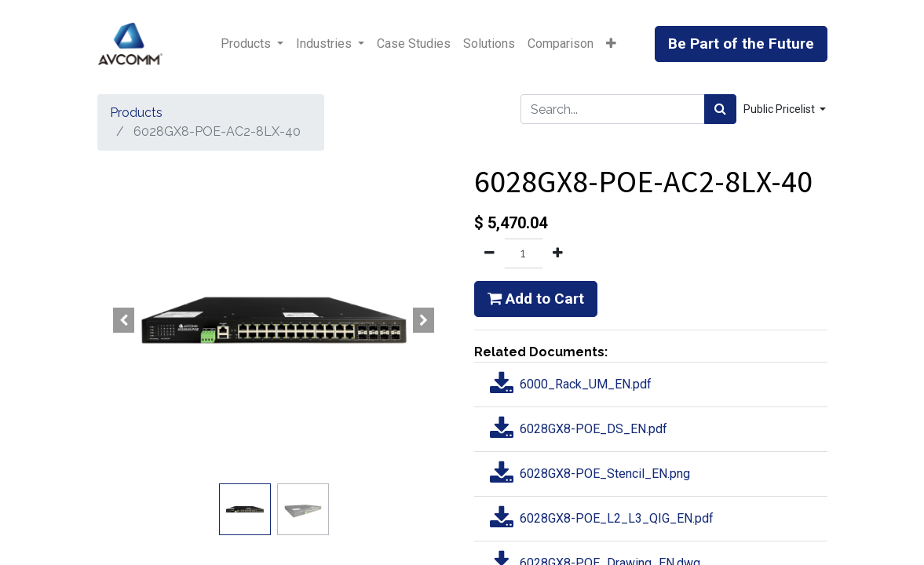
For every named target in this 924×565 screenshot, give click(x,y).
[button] (611, 44)
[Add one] (558, 253)
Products (136, 113)
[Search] (720, 109)
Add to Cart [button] (536, 299)
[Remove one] (489, 253)
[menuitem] (414, 44)
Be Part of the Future (741, 44)
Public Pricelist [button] (780, 109)
